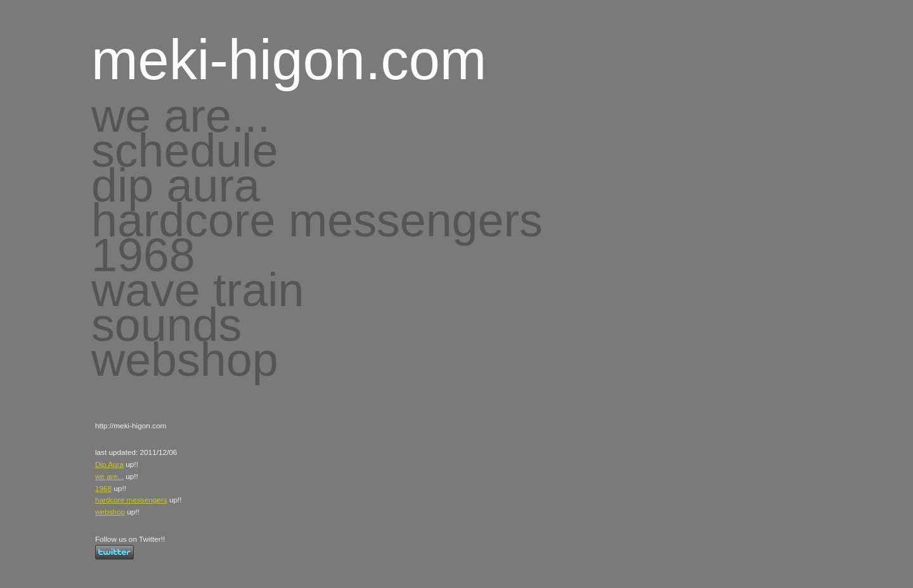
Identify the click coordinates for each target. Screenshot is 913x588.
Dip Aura (109, 464)
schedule (185, 150)
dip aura (176, 185)
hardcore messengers (317, 220)
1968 (143, 255)
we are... (181, 116)
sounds (166, 325)
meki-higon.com (289, 60)
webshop (185, 360)
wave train (197, 290)
